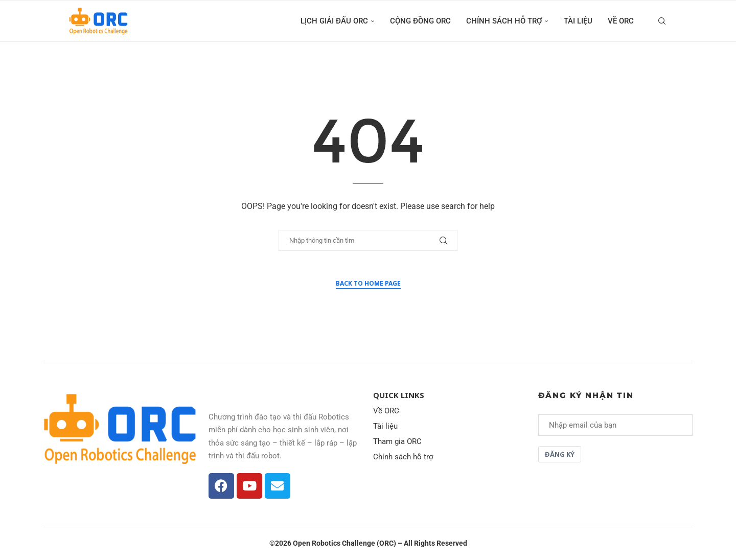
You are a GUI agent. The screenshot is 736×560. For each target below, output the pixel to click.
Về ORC (621, 21)
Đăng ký (560, 454)
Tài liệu (578, 21)
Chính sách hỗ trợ (504, 21)
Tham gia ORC (397, 442)
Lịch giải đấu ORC (334, 21)
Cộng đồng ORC (420, 21)
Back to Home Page (368, 283)
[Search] (662, 21)
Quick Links (399, 395)
